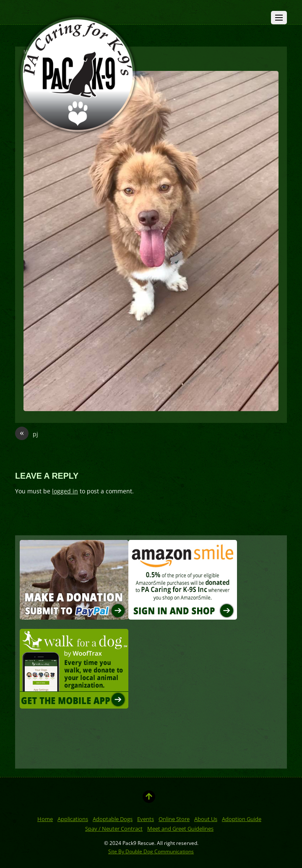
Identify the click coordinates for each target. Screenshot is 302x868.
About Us (206, 819)
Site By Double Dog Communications (151, 851)
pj (27, 434)
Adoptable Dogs (113, 819)
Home (45, 819)
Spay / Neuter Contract (114, 829)
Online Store (174, 819)
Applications (73, 819)
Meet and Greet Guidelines (180, 829)
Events (146, 819)
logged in (65, 491)
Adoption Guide (242, 819)
